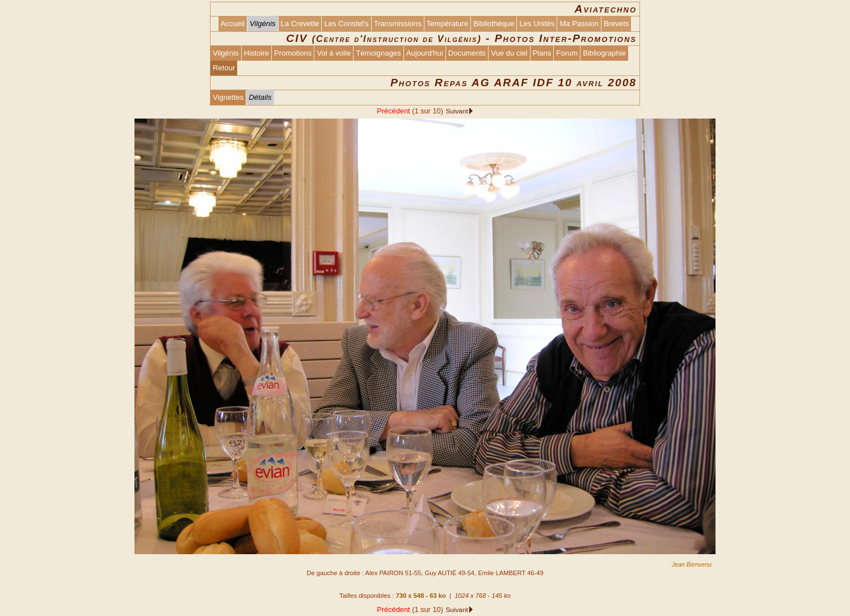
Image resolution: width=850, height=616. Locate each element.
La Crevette (300, 24)
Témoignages (378, 53)
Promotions (293, 53)
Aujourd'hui (425, 53)
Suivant (456, 111)
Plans (542, 53)
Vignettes (228, 97)
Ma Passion (579, 24)
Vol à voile (334, 53)
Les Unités (537, 24)
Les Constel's (346, 24)
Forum (567, 53)
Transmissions (398, 24)
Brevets (616, 24)
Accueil (233, 24)
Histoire (256, 53)
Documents (467, 53)
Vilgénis (226, 53)
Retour (224, 68)
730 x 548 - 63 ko (420, 596)
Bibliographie (604, 53)
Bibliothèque (494, 24)
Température (448, 24)
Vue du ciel (509, 53)
